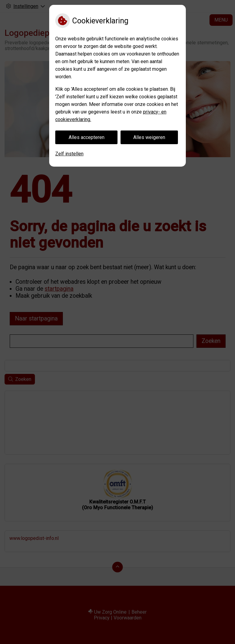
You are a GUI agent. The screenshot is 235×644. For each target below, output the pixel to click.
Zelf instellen (69, 154)
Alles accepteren (87, 137)
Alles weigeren (149, 137)
